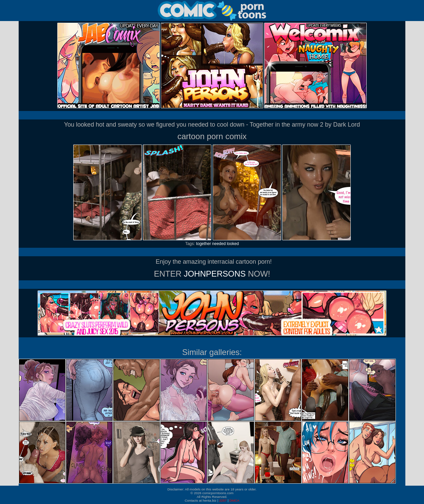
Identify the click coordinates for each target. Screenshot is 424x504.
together (204, 244)
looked (233, 244)
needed (219, 244)
